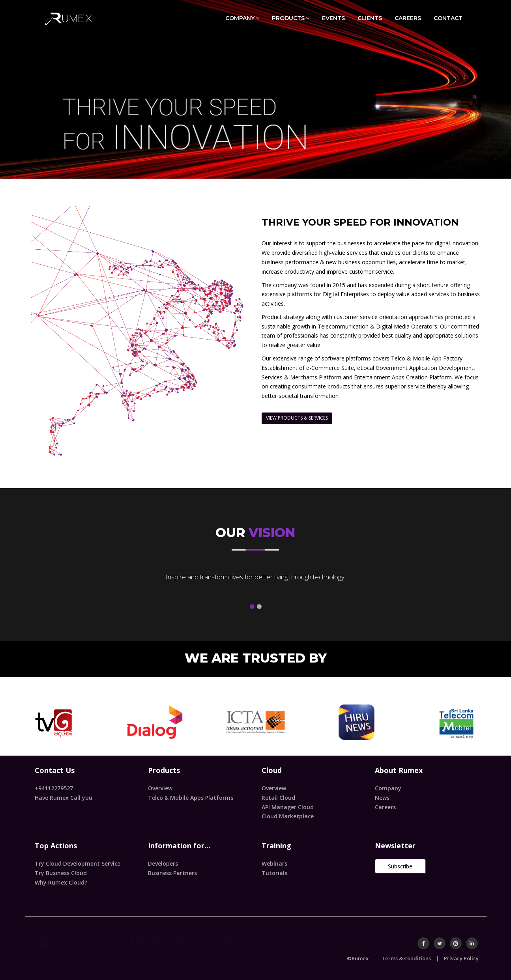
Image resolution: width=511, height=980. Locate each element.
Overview (160, 788)
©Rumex (358, 958)
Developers (163, 863)
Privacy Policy (461, 958)
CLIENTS (370, 18)
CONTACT (448, 18)
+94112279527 (54, 788)
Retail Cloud (278, 798)
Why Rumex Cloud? (61, 882)
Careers (385, 807)
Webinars (274, 863)
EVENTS (333, 18)
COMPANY (242, 18)
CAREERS (408, 18)
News (382, 798)
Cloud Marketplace (288, 816)
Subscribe (400, 866)
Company (388, 788)
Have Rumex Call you (64, 798)
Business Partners (172, 873)
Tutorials (274, 873)
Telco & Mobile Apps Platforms (191, 798)
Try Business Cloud (61, 873)
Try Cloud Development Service (78, 863)
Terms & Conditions (406, 958)
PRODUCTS (291, 18)
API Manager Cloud (288, 807)
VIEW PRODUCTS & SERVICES (297, 418)
